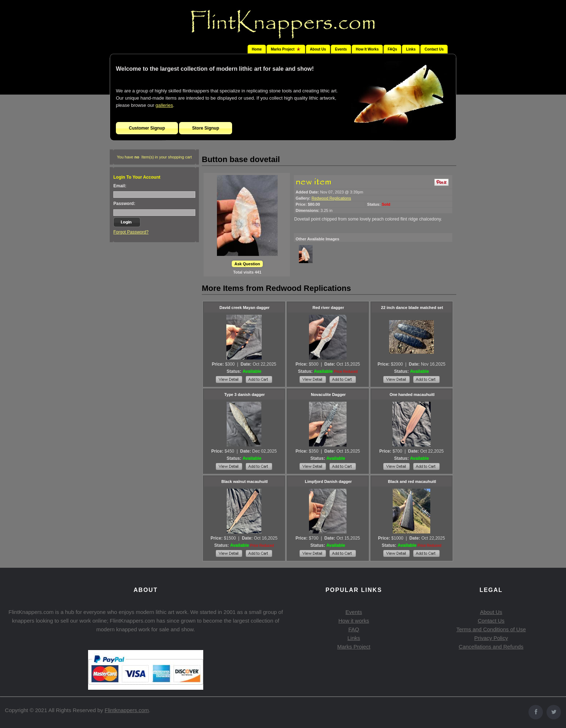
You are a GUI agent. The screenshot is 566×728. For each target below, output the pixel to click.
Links (411, 49)
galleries (164, 105)
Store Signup (206, 128)
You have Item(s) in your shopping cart (154, 157)
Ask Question (247, 264)
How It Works (367, 49)
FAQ (354, 629)
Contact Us (434, 49)
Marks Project (354, 647)
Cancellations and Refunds (491, 647)
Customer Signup (147, 128)
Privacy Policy (491, 638)
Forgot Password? (131, 232)
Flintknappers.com (127, 710)
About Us (318, 49)
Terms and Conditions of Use (491, 629)
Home (257, 49)
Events (341, 49)
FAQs (392, 49)
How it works (354, 621)
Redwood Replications (331, 198)
